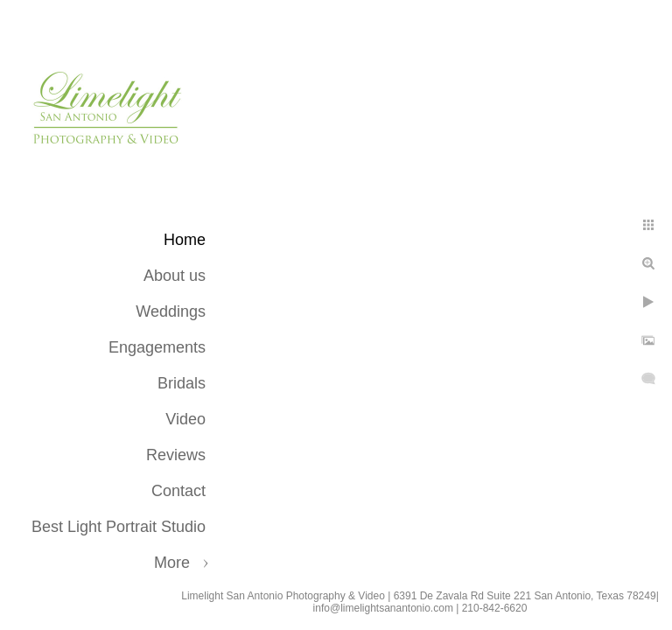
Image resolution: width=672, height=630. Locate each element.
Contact (178, 491)
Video (185, 419)
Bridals (182, 383)
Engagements (157, 347)
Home (185, 240)
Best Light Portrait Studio (119, 527)
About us (175, 276)
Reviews (176, 455)
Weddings (171, 311)
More (172, 563)
